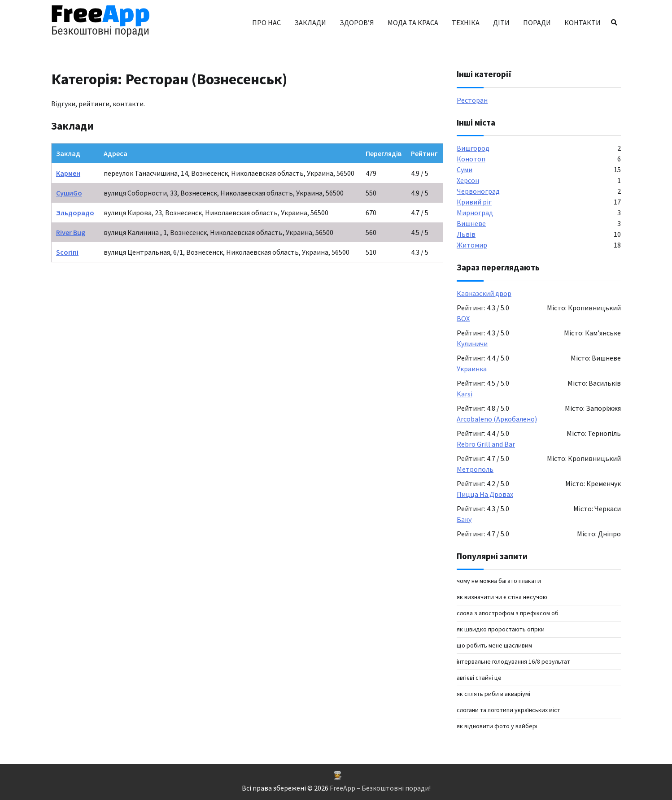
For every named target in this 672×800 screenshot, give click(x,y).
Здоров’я (357, 22)
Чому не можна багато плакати (499, 581)
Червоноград (478, 191)
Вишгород (473, 148)
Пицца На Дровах (485, 494)
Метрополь (475, 469)
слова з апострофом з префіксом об (508, 613)
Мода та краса (413, 22)
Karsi (465, 394)
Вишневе (471, 223)
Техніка (466, 22)
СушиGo (69, 193)
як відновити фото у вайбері (497, 726)
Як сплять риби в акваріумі (493, 694)
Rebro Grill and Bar (486, 444)
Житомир (472, 245)
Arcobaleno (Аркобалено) (497, 419)
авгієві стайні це (479, 678)
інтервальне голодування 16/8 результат (513, 661)
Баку (464, 519)
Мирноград (475, 213)
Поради (537, 22)
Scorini (67, 252)
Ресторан (472, 100)
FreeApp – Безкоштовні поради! (380, 788)
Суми (465, 170)
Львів (466, 234)
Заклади (310, 22)
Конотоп (471, 159)
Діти (501, 22)
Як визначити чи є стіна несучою (502, 597)
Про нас (266, 22)
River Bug (71, 232)
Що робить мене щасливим (494, 645)
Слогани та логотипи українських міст (508, 710)
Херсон (468, 180)
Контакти (583, 22)
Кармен (68, 173)
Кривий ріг (474, 202)
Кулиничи (472, 343)
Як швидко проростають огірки (501, 629)
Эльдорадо (75, 213)
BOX (463, 318)
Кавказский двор (484, 293)
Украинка (472, 369)
